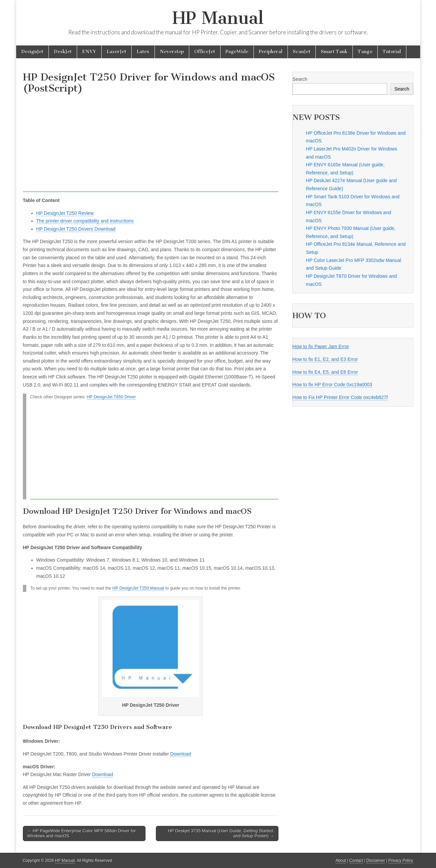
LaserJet (116, 52)
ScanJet (302, 52)
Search (300, 79)
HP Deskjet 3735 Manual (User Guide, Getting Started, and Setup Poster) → (221, 833)
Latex (143, 52)
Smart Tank (334, 52)
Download (181, 754)
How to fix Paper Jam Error (321, 346)
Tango (365, 52)
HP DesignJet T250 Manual (138, 588)
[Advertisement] (151, 145)
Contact (356, 861)
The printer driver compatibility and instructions (85, 221)
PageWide (237, 52)
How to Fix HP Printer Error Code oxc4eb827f (340, 397)
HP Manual (218, 18)
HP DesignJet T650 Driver (111, 397)
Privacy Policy (401, 861)
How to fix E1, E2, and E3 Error (325, 359)
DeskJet (63, 52)
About (341, 861)
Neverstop (172, 52)
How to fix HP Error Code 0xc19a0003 (332, 385)
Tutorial (392, 52)
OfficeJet (205, 52)
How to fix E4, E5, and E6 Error (325, 372)
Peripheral (271, 52)
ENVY (89, 52)
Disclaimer (376, 861)
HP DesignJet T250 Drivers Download (76, 229)
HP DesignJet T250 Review (65, 213)
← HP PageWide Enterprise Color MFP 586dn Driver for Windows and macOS (82, 833)
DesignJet (32, 52)
